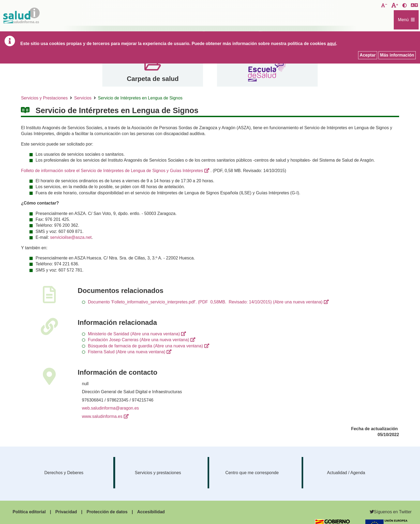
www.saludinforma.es (102, 416)
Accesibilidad (151, 512)
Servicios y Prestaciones (44, 98)
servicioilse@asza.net (71, 237)
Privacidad (66, 512)
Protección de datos (107, 512)
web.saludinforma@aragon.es (110, 408)
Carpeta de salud (153, 79)
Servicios (83, 98)
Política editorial (29, 512)
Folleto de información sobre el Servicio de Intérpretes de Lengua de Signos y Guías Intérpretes (112, 171)
